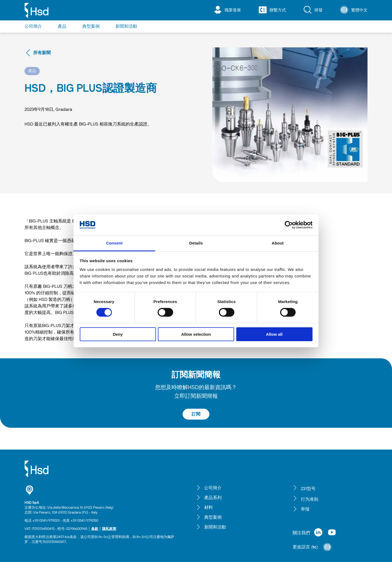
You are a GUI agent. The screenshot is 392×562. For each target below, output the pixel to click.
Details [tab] (196, 243)
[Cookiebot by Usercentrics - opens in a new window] (289, 225)
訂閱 (196, 414)
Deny (118, 334)
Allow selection (196, 334)
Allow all (274, 334)
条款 (95, 529)
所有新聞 (38, 53)
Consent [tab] (114, 243)
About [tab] (278, 243)
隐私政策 (109, 529)
